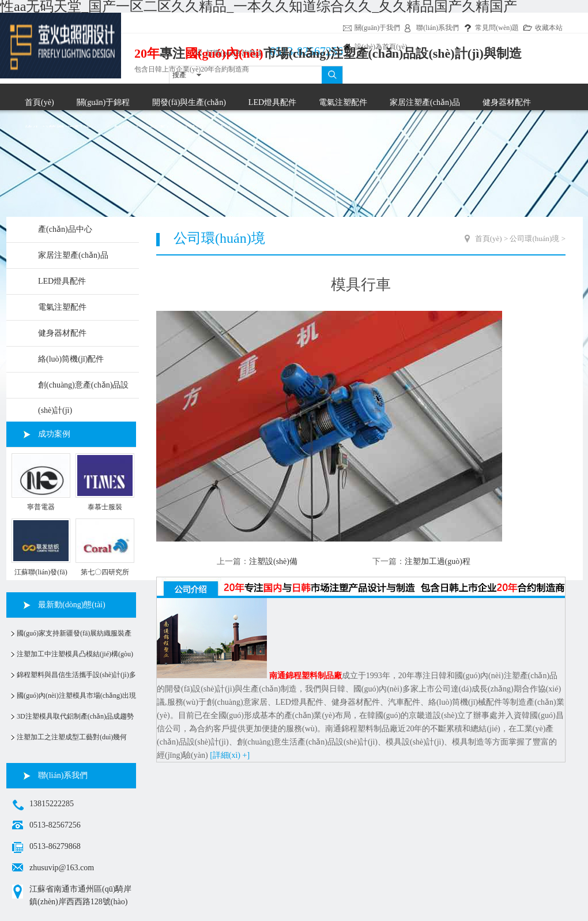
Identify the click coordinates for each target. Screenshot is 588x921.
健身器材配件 (507, 102)
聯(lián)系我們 (438, 28)
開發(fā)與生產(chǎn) (189, 102)
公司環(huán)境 (534, 238)
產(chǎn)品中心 (65, 229)
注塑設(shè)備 (273, 561)
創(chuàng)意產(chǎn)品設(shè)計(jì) (83, 389)
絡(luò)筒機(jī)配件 (71, 359)
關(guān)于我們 (377, 28)
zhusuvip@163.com (62, 868)
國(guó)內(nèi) (224, 53)
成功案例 (54, 434)
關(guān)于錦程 (103, 102)
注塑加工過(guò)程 (438, 561)
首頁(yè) (39, 102)
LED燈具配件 (272, 102)
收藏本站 (549, 28)
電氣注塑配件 (343, 102)
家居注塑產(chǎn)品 (425, 102)
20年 (147, 53)
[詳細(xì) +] (230, 755)
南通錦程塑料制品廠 (306, 676)
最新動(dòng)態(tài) (72, 605)
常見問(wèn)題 (497, 28)
